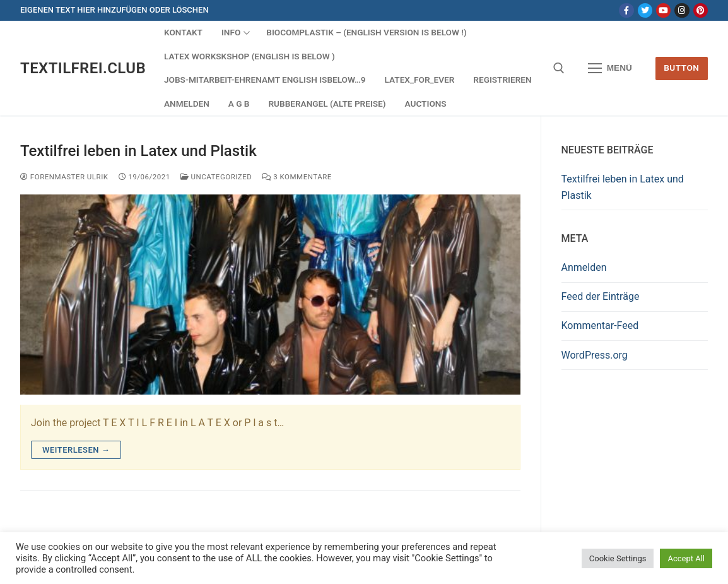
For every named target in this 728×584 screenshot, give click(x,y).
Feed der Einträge (601, 296)
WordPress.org (595, 355)
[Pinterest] (701, 10)
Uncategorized (216, 177)
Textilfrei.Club (83, 68)
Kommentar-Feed (600, 325)
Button (681, 68)
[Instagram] (682, 10)
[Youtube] (663, 10)
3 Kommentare (296, 177)
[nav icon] (610, 68)
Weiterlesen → (76, 450)
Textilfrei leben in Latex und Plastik (138, 151)
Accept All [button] (686, 558)
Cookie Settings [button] (618, 558)
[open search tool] (559, 68)
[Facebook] (626, 10)
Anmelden (584, 267)
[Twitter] (645, 10)
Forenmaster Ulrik (64, 177)
